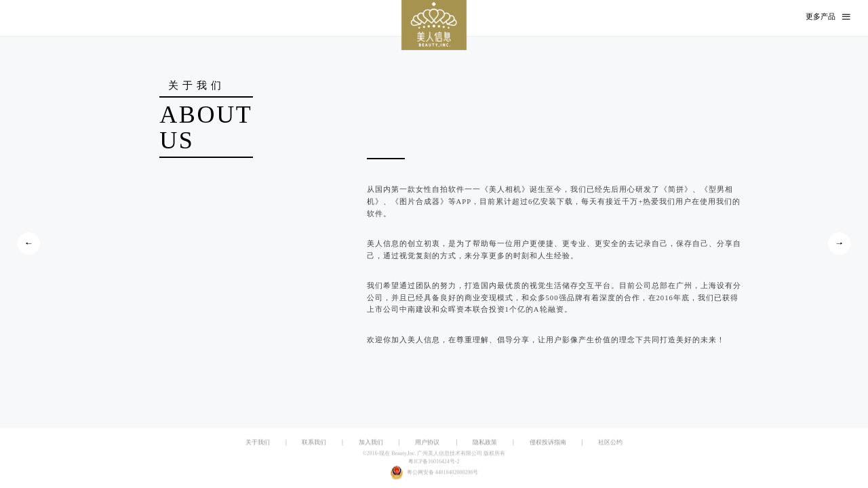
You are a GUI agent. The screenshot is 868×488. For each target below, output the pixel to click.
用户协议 (427, 442)
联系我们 (314, 442)
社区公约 (610, 442)
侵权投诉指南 (548, 442)
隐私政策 (485, 442)
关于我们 (258, 442)
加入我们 (371, 442)
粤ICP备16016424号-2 (434, 462)
